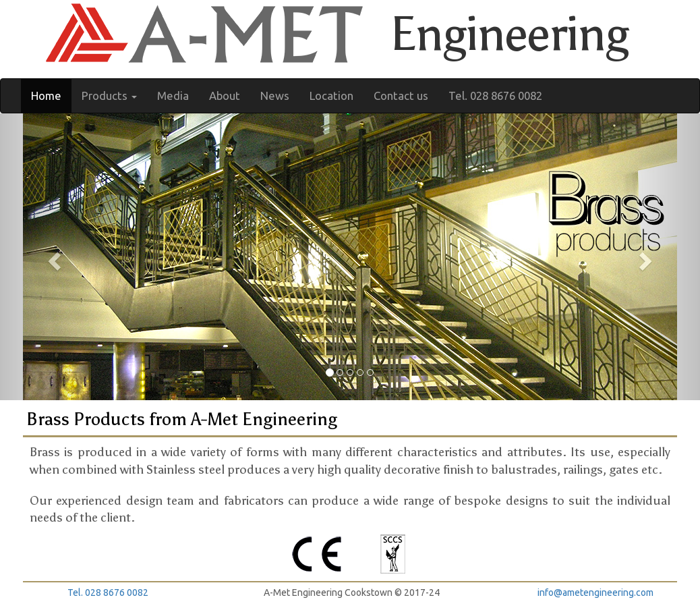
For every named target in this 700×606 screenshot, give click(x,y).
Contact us (401, 95)
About (225, 95)
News (275, 95)
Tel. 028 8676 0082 (495, 95)
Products (109, 95)
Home (46, 95)
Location (331, 95)
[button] (53, 257)
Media (173, 95)
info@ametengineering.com (595, 593)
